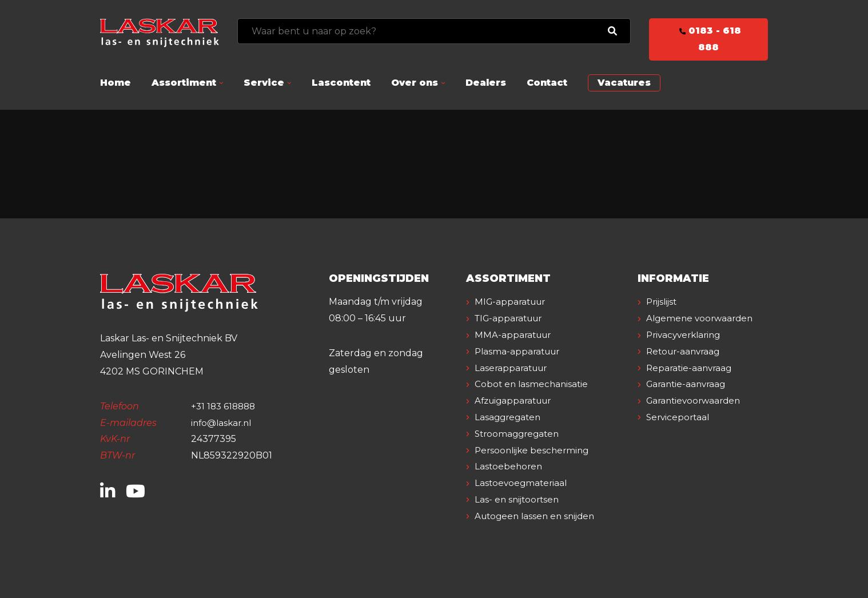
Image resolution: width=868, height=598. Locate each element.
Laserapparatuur (513, 368)
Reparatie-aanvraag (691, 384)
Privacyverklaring (687, 351)
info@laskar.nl (223, 423)
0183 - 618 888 (708, 39)
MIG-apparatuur (513, 302)
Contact (547, 83)
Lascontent (341, 83)
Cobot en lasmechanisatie (533, 384)
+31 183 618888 (225, 406)
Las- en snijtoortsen (519, 499)
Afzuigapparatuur (517, 400)
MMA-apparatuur (515, 335)
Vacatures (624, 83)
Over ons (415, 83)
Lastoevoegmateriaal (523, 483)
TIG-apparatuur (512, 318)
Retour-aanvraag (686, 368)
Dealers (486, 83)
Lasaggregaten (510, 417)
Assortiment (184, 83)
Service (264, 83)
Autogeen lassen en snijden (538, 516)
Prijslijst (664, 302)
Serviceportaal (680, 434)
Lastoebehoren (510, 466)
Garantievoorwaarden (697, 417)
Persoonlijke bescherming (535, 450)
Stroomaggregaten (520, 434)
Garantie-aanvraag (689, 400)
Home (116, 83)
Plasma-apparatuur (520, 351)
